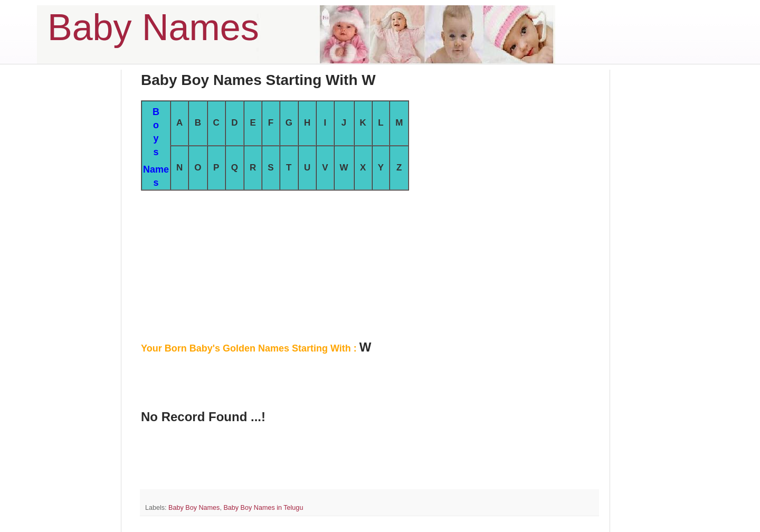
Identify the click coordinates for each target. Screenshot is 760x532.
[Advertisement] (369, 264)
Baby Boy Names (194, 508)
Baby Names (153, 27)
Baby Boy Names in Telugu (263, 508)
